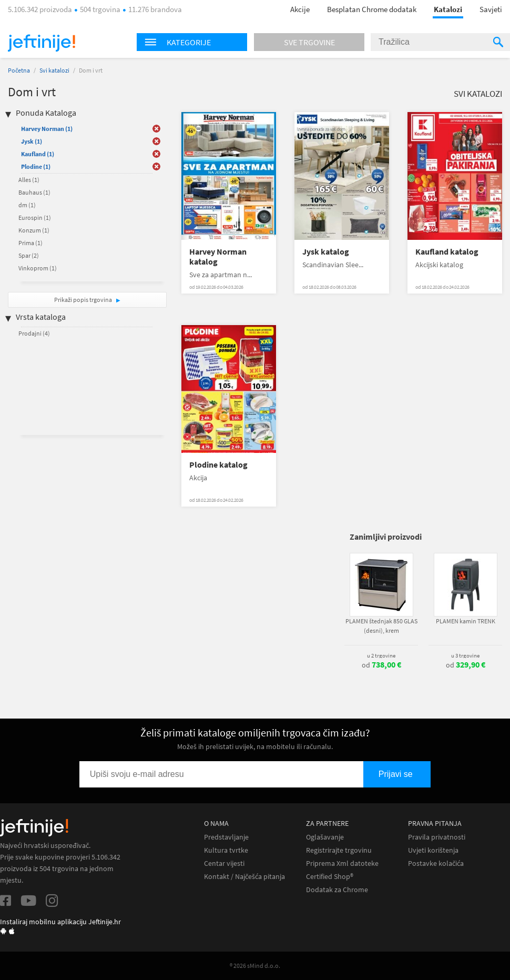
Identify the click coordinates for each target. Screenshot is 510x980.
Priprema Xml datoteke (342, 863)
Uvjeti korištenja (433, 850)
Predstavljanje (226, 837)
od (381, 665)
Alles (29, 180)
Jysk (32, 141)
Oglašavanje (325, 837)
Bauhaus (34, 192)
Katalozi (448, 9)
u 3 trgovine (465, 655)
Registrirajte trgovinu (339, 850)
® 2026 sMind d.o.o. (255, 966)
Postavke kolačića (436, 863)
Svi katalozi (54, 70)
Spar (29, 255)
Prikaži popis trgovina (84, 300)
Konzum (34, 230)
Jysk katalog (326, 252)
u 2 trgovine (381, 655)
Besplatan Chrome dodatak (372, 9)
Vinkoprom (38, 268)
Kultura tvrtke (226, 850)
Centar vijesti (224, 863)
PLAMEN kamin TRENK (466, 621)
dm (27, 205)
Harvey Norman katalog (218, 257)
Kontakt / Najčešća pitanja (244, 877)
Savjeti (491, 9)
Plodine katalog (218, 465)
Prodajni (34, 333)
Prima (30, 243)
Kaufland (38, 154)
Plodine (36, 166)
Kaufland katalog (447, 252)
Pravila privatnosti (437, 837)
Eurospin (35, 218)
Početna (19, 70)
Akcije (300, 9)
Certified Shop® (330, 877)
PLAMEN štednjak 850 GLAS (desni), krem (381, 626)
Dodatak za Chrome (337, 890)
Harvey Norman (47, 129)
